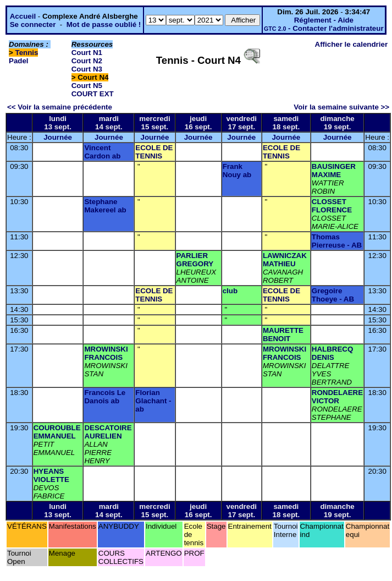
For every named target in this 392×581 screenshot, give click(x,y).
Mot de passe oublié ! (104, 24)
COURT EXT (93, 94)
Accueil (23, 16)
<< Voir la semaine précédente (60, 107)
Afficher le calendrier (352, 44)
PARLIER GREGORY (195, 260)
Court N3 (87, 69)
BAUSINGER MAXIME (334, 171)
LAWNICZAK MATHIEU (285, 260)
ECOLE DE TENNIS (154, 152)
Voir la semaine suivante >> (341, 107)
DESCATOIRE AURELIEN (108, 432)
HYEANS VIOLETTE (51, 475)
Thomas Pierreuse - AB (337, 241)
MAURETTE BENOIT (283, 335)
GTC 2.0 (275, 29)
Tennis (27, 53)
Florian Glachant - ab (153, 401)
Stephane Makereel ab (105, 206)
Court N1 (87, 53)
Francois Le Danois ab (105, 397)
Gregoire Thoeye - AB (333, 295)
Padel (19, 61)
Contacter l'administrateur (338, 28)
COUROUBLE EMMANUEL (57, 432)
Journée (58, 137)
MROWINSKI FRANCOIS (106, 353)
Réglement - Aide (324, 20)
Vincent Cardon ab (102, 152)
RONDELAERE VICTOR (337, 397)
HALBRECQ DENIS (333, 353)
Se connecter (33, 24)
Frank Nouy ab (237, 171)
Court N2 (87, 61)
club (230, 291)
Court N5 (87, 86)
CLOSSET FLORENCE (332, 206)
